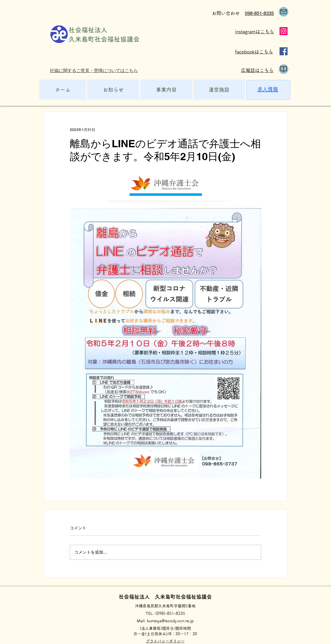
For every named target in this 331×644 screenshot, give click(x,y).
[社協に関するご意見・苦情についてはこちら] (96, 71)
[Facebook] (284, 51)
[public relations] (284, 69)
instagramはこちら (255, 32)
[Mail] (284, 12)
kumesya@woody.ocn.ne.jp (170, 621)
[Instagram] (284, 31)
